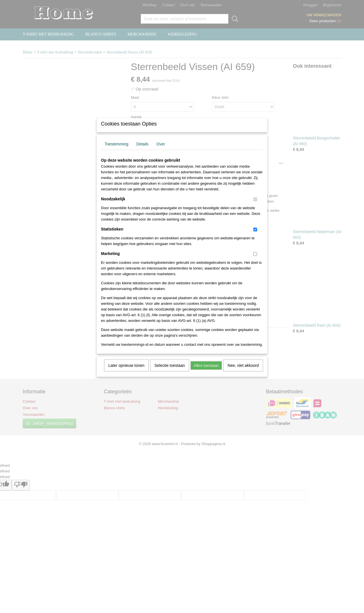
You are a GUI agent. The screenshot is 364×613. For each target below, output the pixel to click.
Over (161, 151)
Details (142, 151)
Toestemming (116, 151)
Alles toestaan (206, 373)
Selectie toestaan (170, 373)
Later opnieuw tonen (126, 373)
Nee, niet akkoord (243, 373)
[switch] (255, 207)
